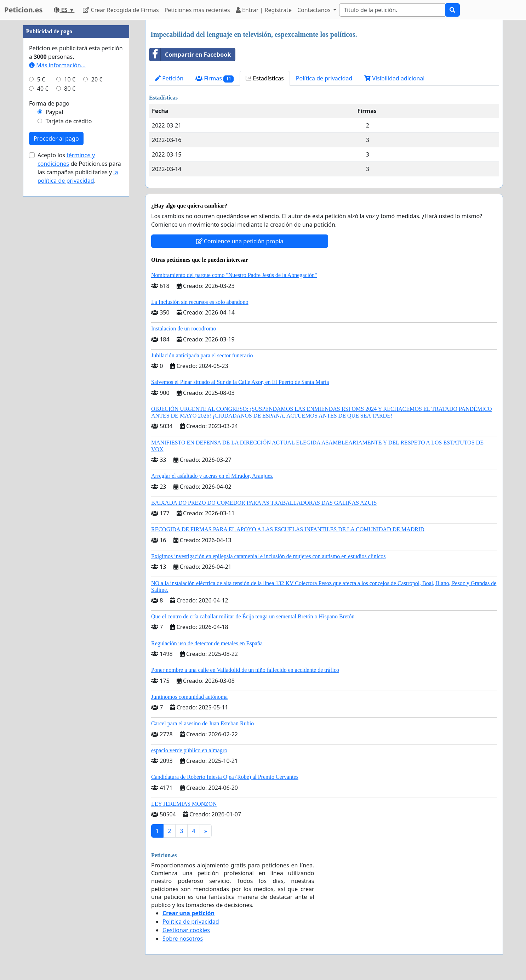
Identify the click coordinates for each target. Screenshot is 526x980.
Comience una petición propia (240, 241)
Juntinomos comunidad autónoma (189, 697)
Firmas (215, 78)
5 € (41, 79)
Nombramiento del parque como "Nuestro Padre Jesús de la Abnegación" (234, 275)
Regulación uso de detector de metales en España (207, 643)
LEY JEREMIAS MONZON (184, 804)
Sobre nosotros (183, 939)
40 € (43, 89)
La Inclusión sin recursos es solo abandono (200, 302)
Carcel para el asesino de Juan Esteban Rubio (202, 723)
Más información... (57, 65)
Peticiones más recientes (197, 10)
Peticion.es (23, 10)
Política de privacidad (324, 78)
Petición (169, 78)
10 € (70, 79)
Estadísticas (265, 78)
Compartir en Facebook (190, 55)
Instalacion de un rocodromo (184, 328)
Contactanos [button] (315, 10)
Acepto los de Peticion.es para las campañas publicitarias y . (79, 168)
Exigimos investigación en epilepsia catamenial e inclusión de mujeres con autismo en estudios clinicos (268, 556)
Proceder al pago (56, 138)
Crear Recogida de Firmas (121, 10)
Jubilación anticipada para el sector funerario (202, 355)
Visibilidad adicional (394, 78)
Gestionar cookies (186, 930)
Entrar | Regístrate (264, 10)
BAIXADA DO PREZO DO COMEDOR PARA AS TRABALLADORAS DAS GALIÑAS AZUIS (264, 503)
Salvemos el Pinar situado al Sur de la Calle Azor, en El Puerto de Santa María (240, 382)
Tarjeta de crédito (69, 121)
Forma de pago (49, 103)
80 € (70, 89)
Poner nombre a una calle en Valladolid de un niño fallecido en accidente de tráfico (245, 670)
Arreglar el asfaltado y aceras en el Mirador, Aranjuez (212, 476)
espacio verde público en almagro (189, 750)
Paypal (55, 112)
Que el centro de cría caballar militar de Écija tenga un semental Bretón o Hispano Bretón (253, 616)
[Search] (392, 10)
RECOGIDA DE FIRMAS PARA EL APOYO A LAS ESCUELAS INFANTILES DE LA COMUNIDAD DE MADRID (288, 529)
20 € (97, 79)
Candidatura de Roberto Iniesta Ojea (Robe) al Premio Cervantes (225, 777)
